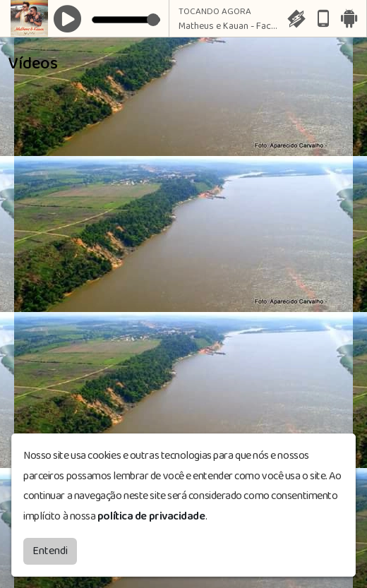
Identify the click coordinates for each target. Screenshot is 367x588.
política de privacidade (151, 516)
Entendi (50, 550)
